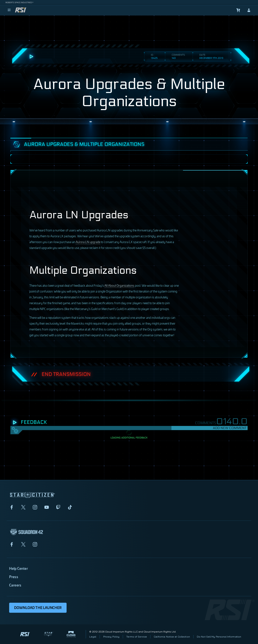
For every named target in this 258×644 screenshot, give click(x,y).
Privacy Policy (111, 637)
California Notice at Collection (172, 637)
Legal (93, 637)
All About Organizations (119, 285)
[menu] (9, 10)
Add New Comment (230, 428)
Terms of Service (137, 637)
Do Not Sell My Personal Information (219, 637)
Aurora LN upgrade (88, 242)
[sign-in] (249, 10)
